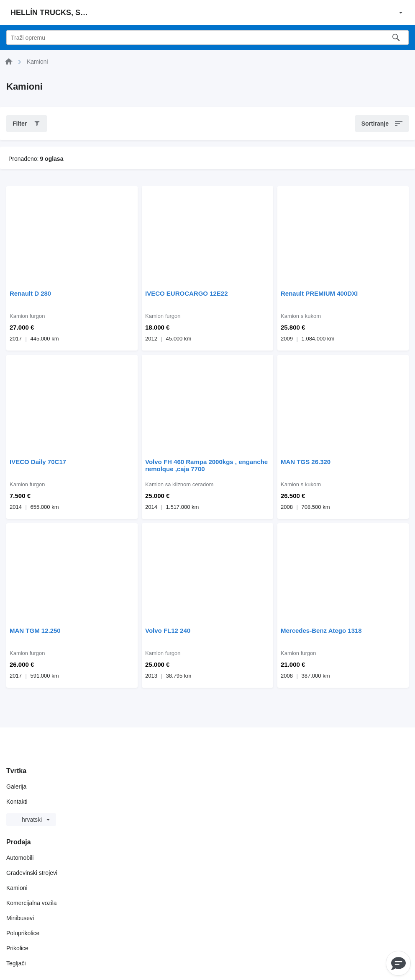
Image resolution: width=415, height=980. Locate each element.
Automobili (20, 858)
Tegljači (16, 963)
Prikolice (17, 948)
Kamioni (17, 888)
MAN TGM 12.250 (35, 631)
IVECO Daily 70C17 (38, 462)
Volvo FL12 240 (168, 631)
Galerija (16, 787)
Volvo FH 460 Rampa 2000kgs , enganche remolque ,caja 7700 (206, 465)
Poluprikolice (23, 933)
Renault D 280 (30, 293)
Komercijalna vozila (32, 903)
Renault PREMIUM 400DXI (319, 293)
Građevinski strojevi (32, 873)
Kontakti (17, 802)
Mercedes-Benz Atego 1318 (321, 631)
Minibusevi (20, 918)
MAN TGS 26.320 (306, 462)
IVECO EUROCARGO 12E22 (187, 293)
